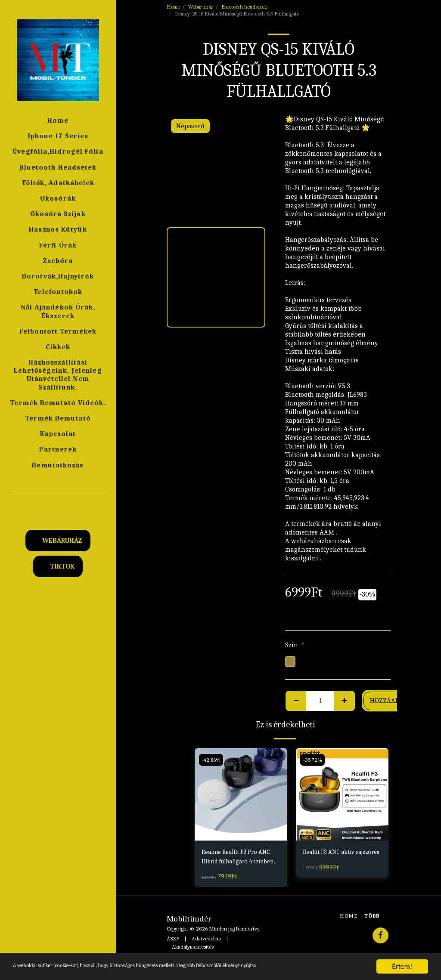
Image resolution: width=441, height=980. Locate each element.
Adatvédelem (206, 941)
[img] (241, 794)
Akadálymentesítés (193, 948)
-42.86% (212, 759)
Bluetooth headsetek (244, 7)
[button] (58, 507)
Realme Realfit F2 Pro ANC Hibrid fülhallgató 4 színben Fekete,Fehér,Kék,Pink (239, 858)
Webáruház (201, 7)
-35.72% (313, 759)
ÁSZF (173, 941)
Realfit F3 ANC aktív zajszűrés (333, 858)
